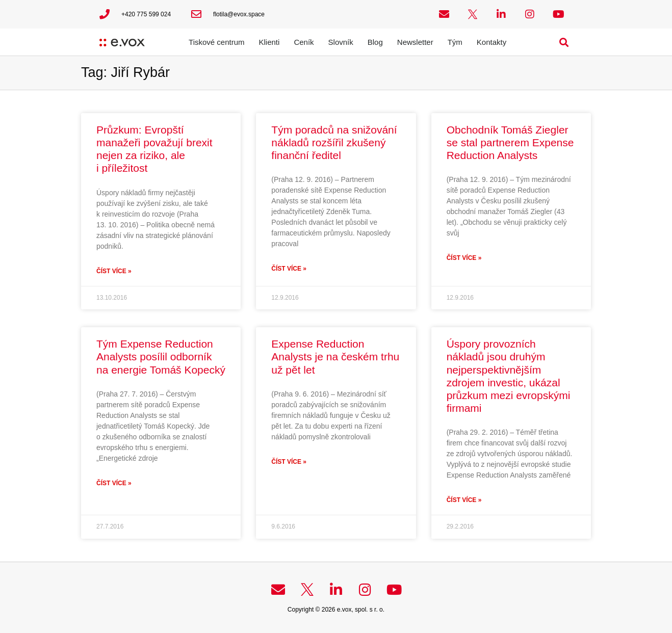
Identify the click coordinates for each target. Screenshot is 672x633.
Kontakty (492, 42)
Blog (375, 42)
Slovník (341, 42)
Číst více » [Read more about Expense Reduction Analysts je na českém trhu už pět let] (289, 462)
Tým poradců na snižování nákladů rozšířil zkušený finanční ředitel (334, 142)
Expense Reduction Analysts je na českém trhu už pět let (335, 357)
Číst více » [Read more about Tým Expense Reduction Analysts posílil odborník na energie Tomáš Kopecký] (114, 483)
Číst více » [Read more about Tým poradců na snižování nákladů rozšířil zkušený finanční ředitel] (289, 269)
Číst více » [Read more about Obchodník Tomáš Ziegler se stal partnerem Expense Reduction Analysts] (464, 258)
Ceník (304, 42)
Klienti (269, 42)
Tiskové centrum (216, 42)
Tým (455, 42)
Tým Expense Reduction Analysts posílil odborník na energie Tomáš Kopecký (161, 357)
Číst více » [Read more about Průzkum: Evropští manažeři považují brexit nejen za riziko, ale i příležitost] (114, 271)
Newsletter (415, 42)
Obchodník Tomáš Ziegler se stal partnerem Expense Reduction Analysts (510, 142)
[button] (564, 42)
